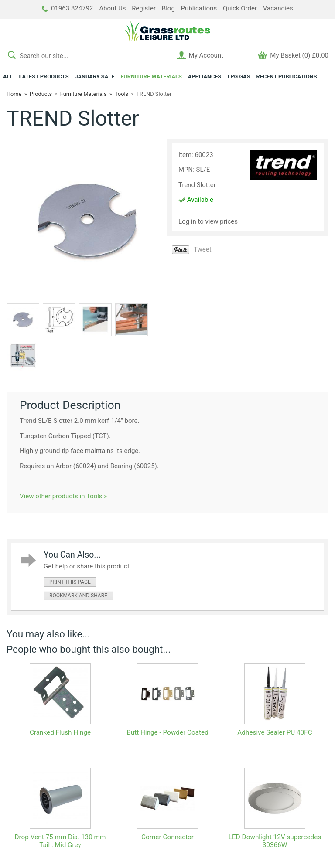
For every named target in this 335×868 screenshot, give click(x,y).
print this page (70, 582)
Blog (168, 8)
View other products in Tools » (63, 496)
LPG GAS (239, 77)
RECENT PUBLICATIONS (287, 77)
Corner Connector (167, 837)
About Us (112, 8)
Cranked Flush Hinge (60, 732)
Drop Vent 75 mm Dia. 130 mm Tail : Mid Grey (60, 841)
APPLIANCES (205, 77)
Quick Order (240, 8)
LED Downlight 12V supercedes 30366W (275, 841)
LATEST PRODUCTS (44, 77)
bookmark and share (78, 596)
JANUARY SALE (95, 77)
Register (144, 8)
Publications (199, 8)
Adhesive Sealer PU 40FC (275, 732)
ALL (8, 77)
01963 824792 (67, 8)
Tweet (203, 249)
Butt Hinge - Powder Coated (167, 732)
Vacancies (278, 8)
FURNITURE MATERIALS (151, 77)
